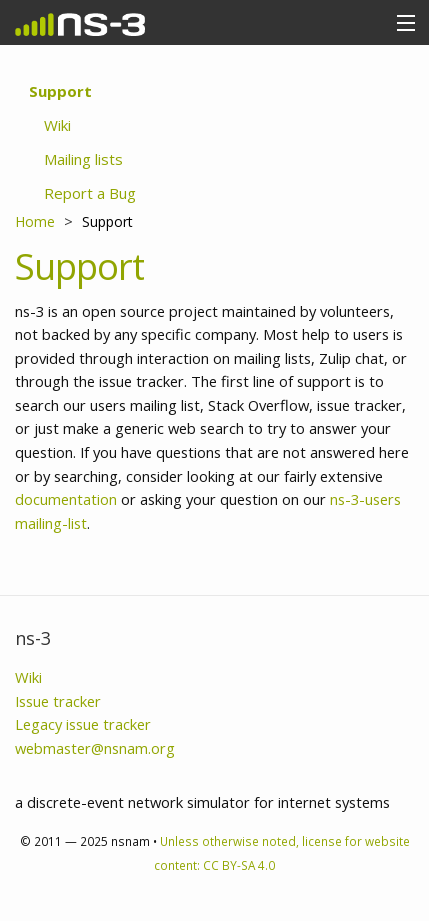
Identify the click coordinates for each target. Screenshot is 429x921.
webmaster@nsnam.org (95, 748)
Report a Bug (90, 193)
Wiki (57, 125)
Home (35, 221)
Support (60, 91)
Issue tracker (58, 701)
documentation (66, 499)
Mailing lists (83, 159)
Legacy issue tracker (83, 724)
